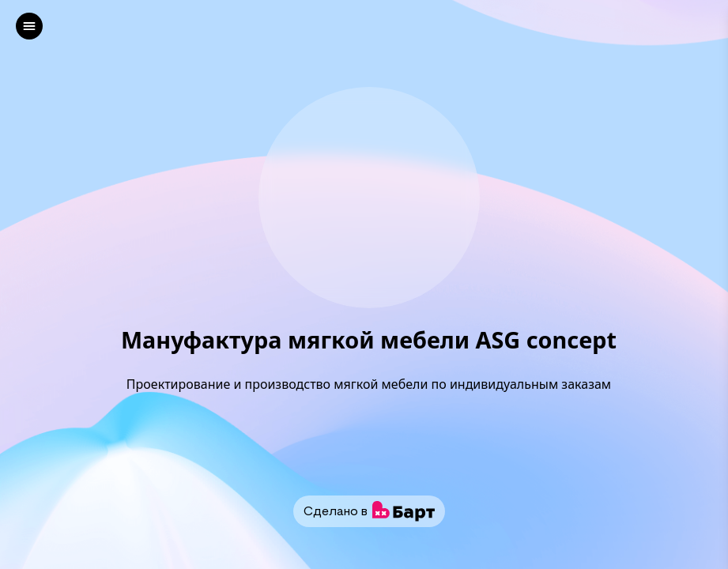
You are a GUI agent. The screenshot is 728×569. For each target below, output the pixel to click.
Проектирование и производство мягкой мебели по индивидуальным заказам (369, 384)
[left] (29, 26)
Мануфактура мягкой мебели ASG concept (369, 340)
